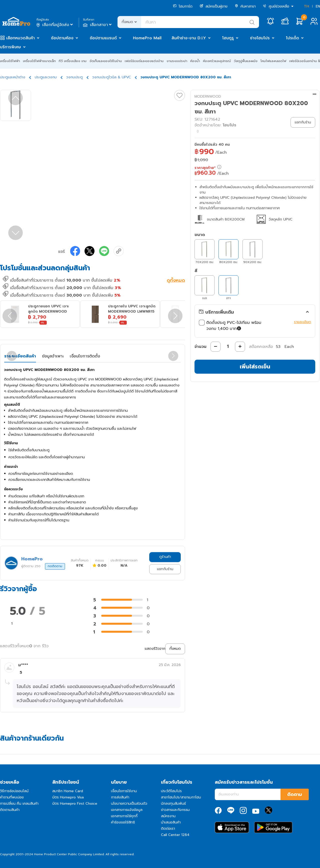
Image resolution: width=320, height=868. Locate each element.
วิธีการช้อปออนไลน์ (14, 791)
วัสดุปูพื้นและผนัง (246, 61)
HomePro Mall (147, 38)
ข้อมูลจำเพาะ (53, 356)
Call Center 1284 (175, 835)
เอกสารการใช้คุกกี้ (124, 816)
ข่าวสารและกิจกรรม (175, 810)
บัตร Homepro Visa (68, 797)
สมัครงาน (168, 816)
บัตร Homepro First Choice (75, 804)
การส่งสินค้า (120, 797)
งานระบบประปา (177, 61)
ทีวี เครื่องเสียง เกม (73, 61)
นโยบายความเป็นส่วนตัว (129, 804)
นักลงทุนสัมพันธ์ (173, 804)
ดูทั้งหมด (176, 281)
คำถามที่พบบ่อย (12, 797)
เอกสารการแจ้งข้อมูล (127, 810)
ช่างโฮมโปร (260, 38)
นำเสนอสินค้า (171, 822)
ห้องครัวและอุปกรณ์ (217, 61)
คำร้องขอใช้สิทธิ (123, 822)
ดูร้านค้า (165, 557)
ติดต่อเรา (168, 829)
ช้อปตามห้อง (62, 38)
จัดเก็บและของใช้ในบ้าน (106, 61)
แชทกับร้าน (165, 569)
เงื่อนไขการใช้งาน (124, 791)
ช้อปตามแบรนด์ (103, 38)
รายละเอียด (302, 322)
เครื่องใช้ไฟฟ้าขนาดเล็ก (39, 61)
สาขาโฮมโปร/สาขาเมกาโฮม (181, 797)
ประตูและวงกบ (46, 77)
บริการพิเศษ (10, 47)
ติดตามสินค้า (10, 810)
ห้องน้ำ (195, 61)
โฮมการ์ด (183, 6)
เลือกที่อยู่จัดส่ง (55, 25)
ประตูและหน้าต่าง (13, 77)
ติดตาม (295, 794)
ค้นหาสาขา (245, 6)
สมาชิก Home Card (68, 791)
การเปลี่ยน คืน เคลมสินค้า (19, 804)
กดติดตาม (55, 566)
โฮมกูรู (228, 38)
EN (318, 6)
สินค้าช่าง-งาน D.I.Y (189, 38)
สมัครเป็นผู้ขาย (214, 6)
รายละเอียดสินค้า (20, 356)
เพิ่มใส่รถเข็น (255, 367)
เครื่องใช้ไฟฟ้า (10, 61)
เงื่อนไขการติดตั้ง (85, 356)
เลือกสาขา (98, 25)
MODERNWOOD (208, 96)
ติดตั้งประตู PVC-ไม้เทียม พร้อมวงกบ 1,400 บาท (230, 326)
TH (306, 6)
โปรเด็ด (292, 38)
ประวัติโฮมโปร (171, 791)
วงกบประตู (74, 77)
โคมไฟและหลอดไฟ (273, 61)
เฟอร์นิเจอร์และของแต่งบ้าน (144, 61)
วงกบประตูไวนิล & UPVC (112, 77)
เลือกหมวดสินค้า (20, 38)
